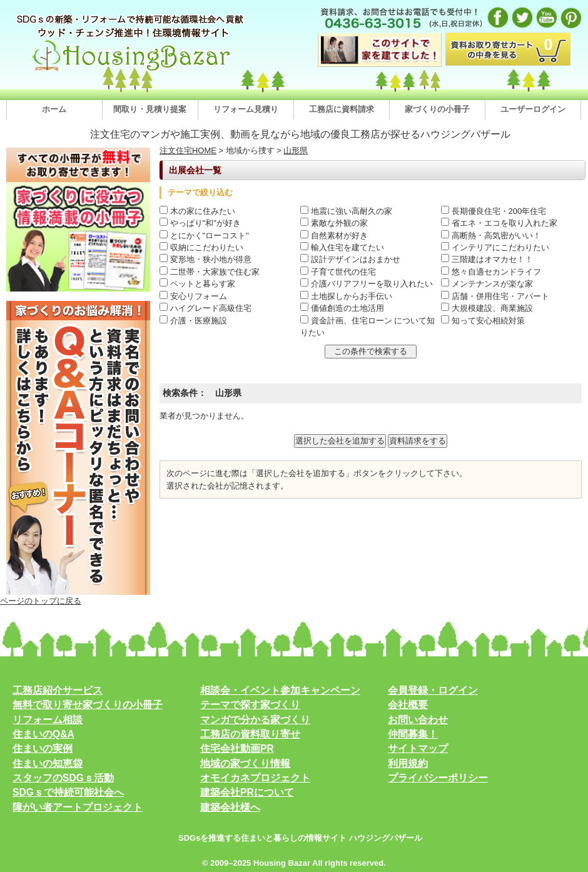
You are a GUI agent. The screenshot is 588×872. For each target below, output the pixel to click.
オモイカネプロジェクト (255, 778)
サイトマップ (418, 748)
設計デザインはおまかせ (350, 259)
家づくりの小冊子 (437, 109)
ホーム (54, 109)
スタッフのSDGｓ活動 (63, 778)
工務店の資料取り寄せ (250, 734)
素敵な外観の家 (334, 223)
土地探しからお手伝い (346, 296)
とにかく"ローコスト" (204, 236)
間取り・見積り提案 (150, 109)
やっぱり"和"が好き (200, 223)
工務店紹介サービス (58, 690)
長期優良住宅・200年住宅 (494, 211)
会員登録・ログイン (433, 690)
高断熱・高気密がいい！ (491, 236)
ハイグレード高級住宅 (205, 308)
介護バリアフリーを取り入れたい (367, 284)
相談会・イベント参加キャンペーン (280, 690)
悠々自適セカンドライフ (491, 272)
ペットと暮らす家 (197, 284)
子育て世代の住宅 (338, 272)
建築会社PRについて (247, 792)
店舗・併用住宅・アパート (495, 296)
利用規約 (408, 763)
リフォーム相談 (48, 720)
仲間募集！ (413, 734)
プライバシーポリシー (438, 778)
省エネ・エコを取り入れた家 (499, 223)
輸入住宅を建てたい (342, 247)
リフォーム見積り (246, 109)
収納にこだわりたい (201, 247)
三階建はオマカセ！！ (487, 259)
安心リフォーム (193, 296)
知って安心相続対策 (483, 321)
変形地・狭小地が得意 (205, 259)
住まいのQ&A (43, 734)
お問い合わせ (418, 720)
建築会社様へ (230, 807)
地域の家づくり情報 (245, 763)
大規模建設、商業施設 (487, 308)
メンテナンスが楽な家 (487, 284)
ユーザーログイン (533, 109)
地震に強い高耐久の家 (346, 211)
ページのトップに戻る (41, 601)
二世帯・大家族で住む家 (210, 272)
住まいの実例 (43, 748)
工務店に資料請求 (342, 109)
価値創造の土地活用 (342, 308)
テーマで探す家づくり (250, 705)
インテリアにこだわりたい (495, 247)
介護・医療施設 (193, 321)
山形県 (296, 150)
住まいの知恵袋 (48, 763)
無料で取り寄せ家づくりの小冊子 (88, 705)
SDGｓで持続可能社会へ (68, 792)
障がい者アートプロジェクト (78, 807)
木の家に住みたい (197, 211)
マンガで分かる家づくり (255, 720)
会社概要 (408, 705)
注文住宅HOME (188, 150)
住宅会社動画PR (237, 748)
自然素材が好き (334, 236)
